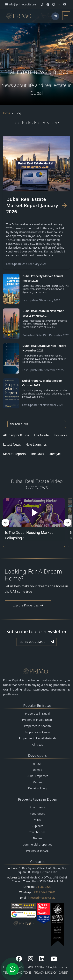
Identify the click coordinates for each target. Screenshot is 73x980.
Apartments (37, 807)
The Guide (41, 435)
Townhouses (37, 832)
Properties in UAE (37, 851)
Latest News (12, 444)
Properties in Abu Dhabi (37, 720)
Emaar (37, 763)
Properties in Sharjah (37, 726)
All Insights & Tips (16, 435)
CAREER (64, 973)
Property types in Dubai (37, 799)
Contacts (37, 862)
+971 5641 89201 (45, 892)
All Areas (37, 744)
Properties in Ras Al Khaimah (37, 738)
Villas (37, 820)
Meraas (37, 782)
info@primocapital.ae (42, 898)
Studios (37, 838)
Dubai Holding (37, 788)
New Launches (36, 444)
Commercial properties (37, 844)
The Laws (37, 454)
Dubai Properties (37, 776)
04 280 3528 (44, 887)
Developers (37, 755)
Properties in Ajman (37, 732)
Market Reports (14, 454)
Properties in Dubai (37, 713)
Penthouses (37, 813)
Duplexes (37, 826)
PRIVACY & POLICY (45, 973)
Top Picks (60, 435)
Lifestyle (55, 454)
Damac (37, 770)
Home (6, 113)
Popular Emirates (37, 705)
